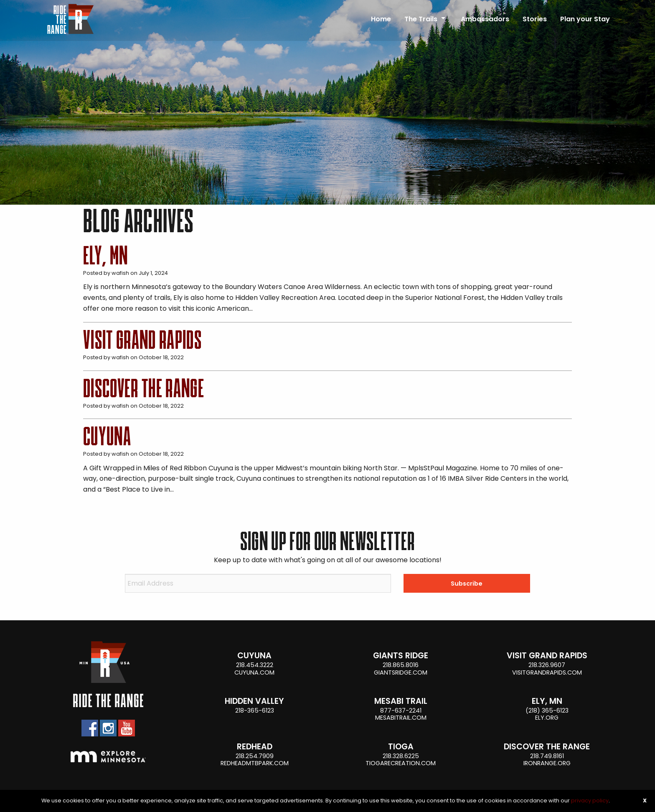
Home (381, 19)
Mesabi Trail (401, 701)
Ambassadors (485, 19)
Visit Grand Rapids (142, 340)
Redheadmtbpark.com (255, 763)
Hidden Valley (254, 701)
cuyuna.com (254, 672)
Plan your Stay (585, 19)
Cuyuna (107, 436)
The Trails (421, 19)
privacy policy (590, 801)
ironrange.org (547, 763)
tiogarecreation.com (401, 763)
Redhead (255, 747)
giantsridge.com (401, 672)
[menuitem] (381, 15)
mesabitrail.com (401, 718)
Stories (535, 19)
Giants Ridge (401, 656)
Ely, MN (105, 256)
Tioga (401, 747)
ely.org (547, 718)
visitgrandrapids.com (547, 672)
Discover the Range (144, 388)
